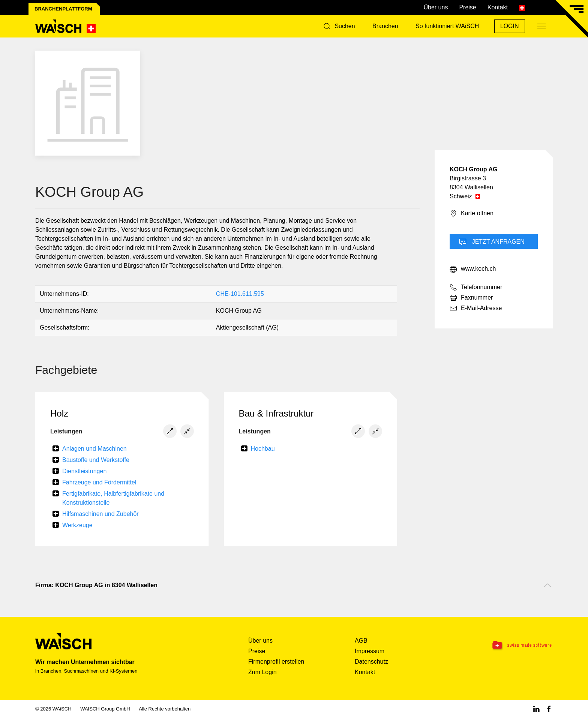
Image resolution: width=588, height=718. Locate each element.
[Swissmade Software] (507, 646)
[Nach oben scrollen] (547, 585)
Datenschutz (371, 662)
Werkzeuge (77, 525)
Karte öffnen (472, 214)
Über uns (436, 7)
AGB (361, 641)
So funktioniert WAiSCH (447, 26)
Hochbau (263, 449)
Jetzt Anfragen (492, 242)
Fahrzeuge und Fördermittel (99, 482)
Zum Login (262, 672)
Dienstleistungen (84, 471)
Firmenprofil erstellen (276, 662)
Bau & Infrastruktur (276, 413)
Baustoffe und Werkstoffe (96, 460)
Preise (467, 7)
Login (510, 26)
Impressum (370, 651)
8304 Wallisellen (471, 187)
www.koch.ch (473, 269)
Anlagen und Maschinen (94, 449)
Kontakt (498, 7)
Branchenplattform (63, 9)
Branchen (385, 26)
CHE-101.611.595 (240, 294)
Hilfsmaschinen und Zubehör (100, 514)
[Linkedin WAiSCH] (536, 709)
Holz (59, 413)
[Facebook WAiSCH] (549, 709)
